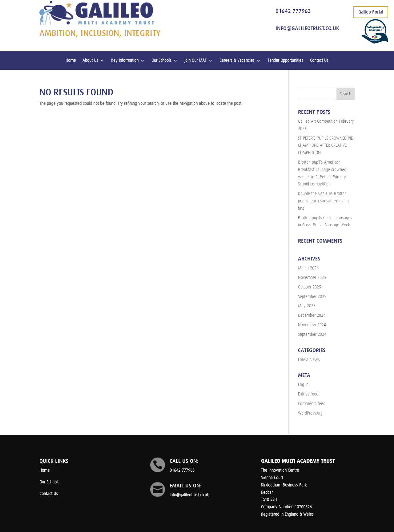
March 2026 (308, 268)
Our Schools (161, 61)
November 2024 (312, 325)
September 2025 (312, 297)
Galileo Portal (371, 12)
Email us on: (186, 486)
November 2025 (312, 278)
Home (71, 61)
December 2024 (312, 315)
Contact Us (319, 61)
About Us (90, 61)
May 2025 (307, 306)
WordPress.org (310, 413)
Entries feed (308, 394)
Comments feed (312, 404)
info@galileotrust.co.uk (307, 28)
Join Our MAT (195, 61)
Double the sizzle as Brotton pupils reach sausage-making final (323, 201)
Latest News (309, 360)
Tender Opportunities (285, 61)
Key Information (125, 61)
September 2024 (312, 334)
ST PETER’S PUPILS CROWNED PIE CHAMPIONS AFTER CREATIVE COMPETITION (325, 146)
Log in (303, 385)
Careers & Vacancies (237, 61)
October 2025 (310, 287)
